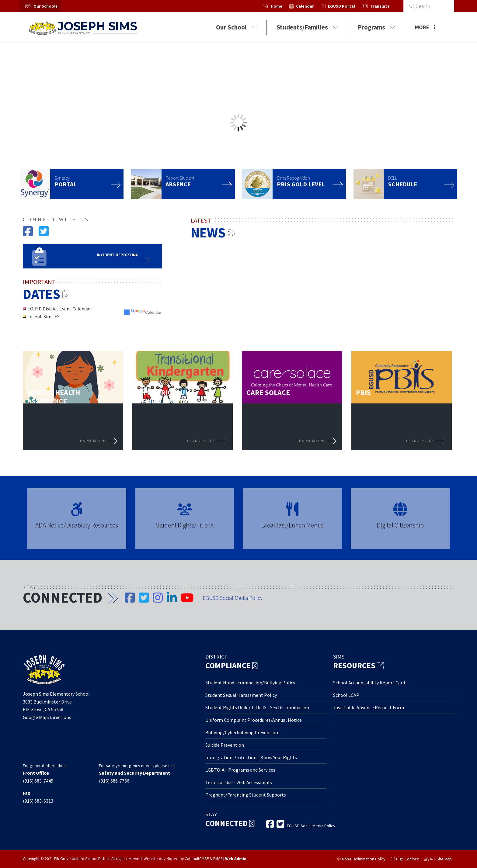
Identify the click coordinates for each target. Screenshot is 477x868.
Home (284, 6)
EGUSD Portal (348, 6)
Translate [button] (387, 6)
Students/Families (307, 27)
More (425, 27)
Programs (376, 27)
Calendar (312, 6)
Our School (236, 27)
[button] (45, 6)
